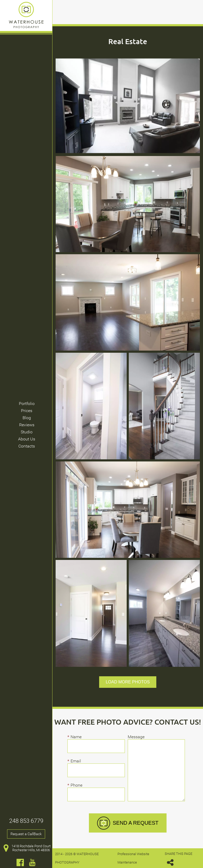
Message (136, 737)
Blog (27, 418)
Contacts (27, 446)
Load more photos (128, 682)
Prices (27, 411)
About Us (27, 439)
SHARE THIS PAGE (178, 859)
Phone (78, 785)
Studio (27, 432)
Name (78, 737)
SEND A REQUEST (128, 823)
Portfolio (27, 404)
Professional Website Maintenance (133, 858)
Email (77, 761)
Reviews (27, 425)
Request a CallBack (26, 834)
